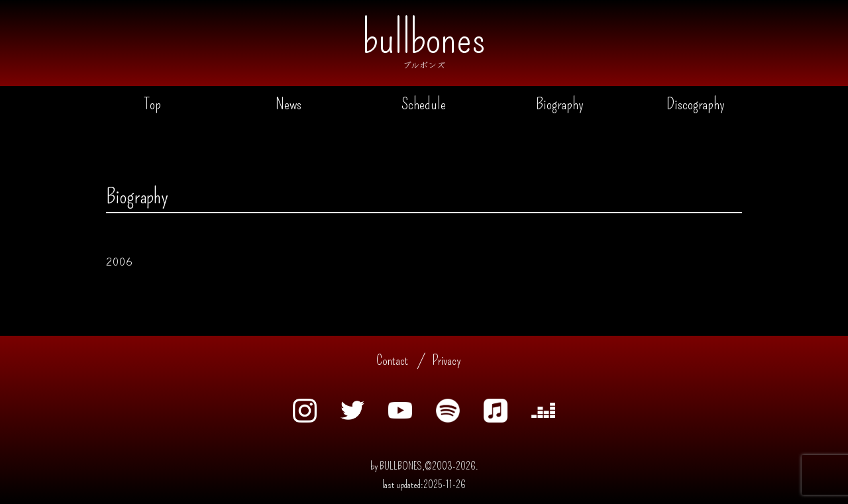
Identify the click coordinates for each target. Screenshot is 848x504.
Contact (392, 360)
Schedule (424, 104)
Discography (696, 104)
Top (152, 104)
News (289, 104)
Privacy (447, 360)
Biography (560, 104)
